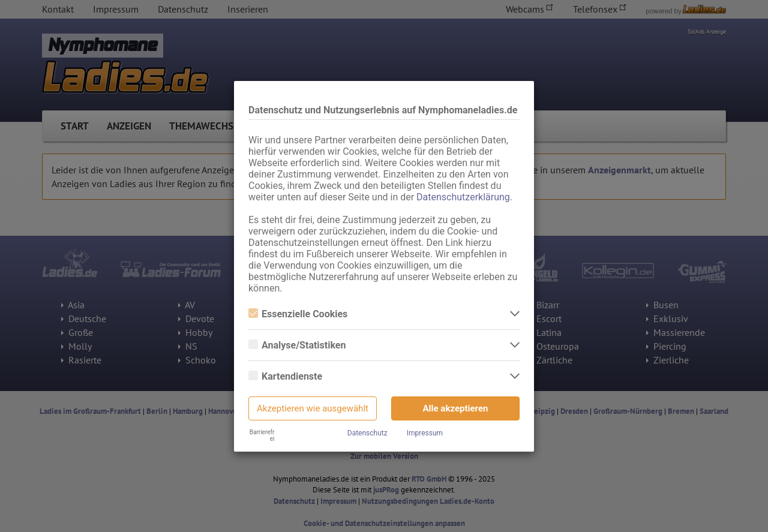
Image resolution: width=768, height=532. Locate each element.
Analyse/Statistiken (297, 345)
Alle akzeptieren (456, 408)
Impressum (425, 433)
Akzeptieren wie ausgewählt (313, 408)
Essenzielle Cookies (298, 314)
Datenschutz (367, 433)
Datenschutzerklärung (463, 197)
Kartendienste (285, 376)
